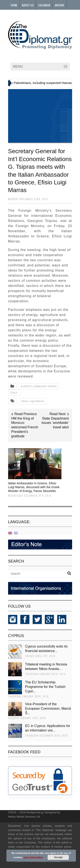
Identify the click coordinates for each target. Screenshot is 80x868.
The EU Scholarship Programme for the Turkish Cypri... (45, 687)
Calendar (44, 5)
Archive (60, 5)
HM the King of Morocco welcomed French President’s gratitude (25, 427)
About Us (28, 5)
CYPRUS (16, 636)
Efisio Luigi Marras (33, 401)
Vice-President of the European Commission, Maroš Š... (48, 709)
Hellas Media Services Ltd (24, 817)
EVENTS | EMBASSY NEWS (39, 386)
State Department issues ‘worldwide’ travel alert (55, 423)
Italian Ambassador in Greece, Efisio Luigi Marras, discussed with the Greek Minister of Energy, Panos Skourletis (34, 487)
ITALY (14, 393)
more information (33, 857)
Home (14, 5)
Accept (58, 857)
